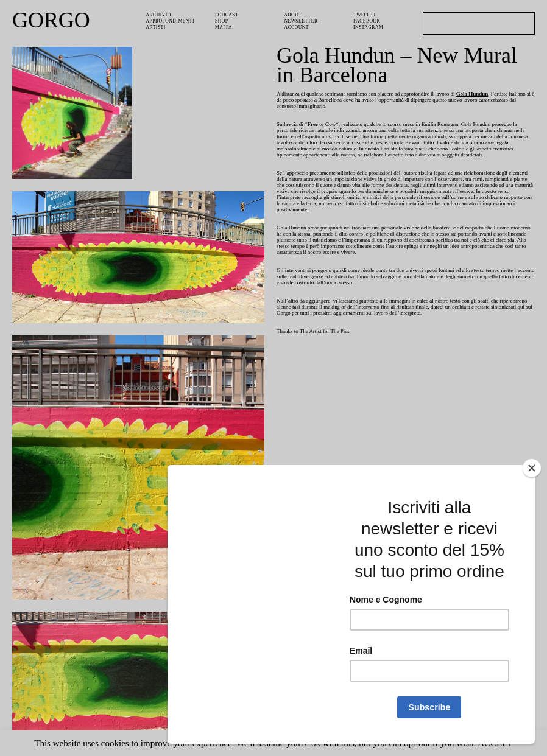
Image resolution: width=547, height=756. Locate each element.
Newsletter (302, 20)
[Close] (532, 468)
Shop (222, 20)
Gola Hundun (490, 94)
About (293, 14)
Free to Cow (324, 126)
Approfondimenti (172, 20)
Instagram (369, 25)
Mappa (224, 25)
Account (298, 25)
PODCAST (228, 14)
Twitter (365, 14)
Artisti (156, 25)
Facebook (368, 20)
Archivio (159, 14)
